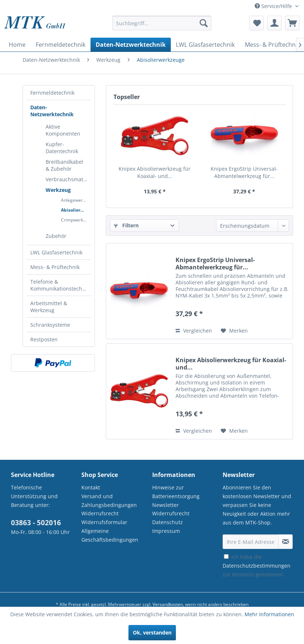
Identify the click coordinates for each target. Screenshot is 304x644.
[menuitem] (162, 26)
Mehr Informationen (269, 614)
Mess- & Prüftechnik (55, 267)
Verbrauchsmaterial (68, 179)
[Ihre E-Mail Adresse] (251, 542)
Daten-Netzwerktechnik (52, 111)
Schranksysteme (50, 325)
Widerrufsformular (104, 522)
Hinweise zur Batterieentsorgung (176, 492)
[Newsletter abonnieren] (286, 542)
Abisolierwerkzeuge (76, 210)
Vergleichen (194, 331)
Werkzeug (58, 190)
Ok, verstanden (152, 632)
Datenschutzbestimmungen (257, 566)
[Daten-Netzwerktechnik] (131, 45)
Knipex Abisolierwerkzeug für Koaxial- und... (155, 172)
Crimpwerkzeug (76, 220)
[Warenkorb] (292, 23)
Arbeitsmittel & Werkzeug (49, 307)
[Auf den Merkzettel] (234, 331)
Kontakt (91, 487)
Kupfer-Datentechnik (62, 148)
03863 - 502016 (36, 523)
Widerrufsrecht (100, 513)
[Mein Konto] (274, 23)
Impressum (166, 531)
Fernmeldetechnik (52, 93)
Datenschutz (168, 522)
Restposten (44, 339)
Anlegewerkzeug (76, 200)
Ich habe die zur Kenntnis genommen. (257, 566)
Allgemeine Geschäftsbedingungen (110, 535)
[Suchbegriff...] (162, 23)
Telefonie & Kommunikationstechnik (60, 285)
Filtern (126, 225)
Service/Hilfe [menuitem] (274, 6)
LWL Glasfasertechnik (56, 252)
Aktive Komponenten (63, 130)
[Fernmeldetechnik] (61, 45)
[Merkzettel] (257, 23)
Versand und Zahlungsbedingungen (109, 501)
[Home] (17, 45)
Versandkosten (168, 604)
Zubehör (56, 236)
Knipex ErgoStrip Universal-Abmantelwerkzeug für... (244, 172)
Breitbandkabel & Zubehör (64, 165)
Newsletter (166, 505)
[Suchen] (204, 23)
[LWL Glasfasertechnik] (205, 45)
